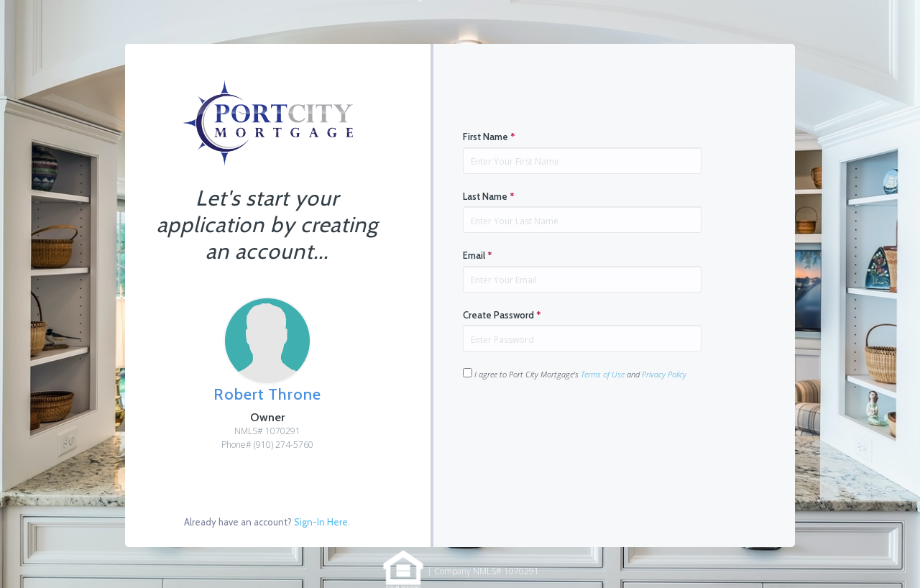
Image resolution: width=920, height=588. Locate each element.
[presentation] (572, 426)
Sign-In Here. (322, 522)
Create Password (502, 315)
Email (478, 255)
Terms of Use (603, 374)
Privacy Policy (664, 374)
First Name (489, 137)
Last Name (489, 196)
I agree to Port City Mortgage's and (575, 374)
